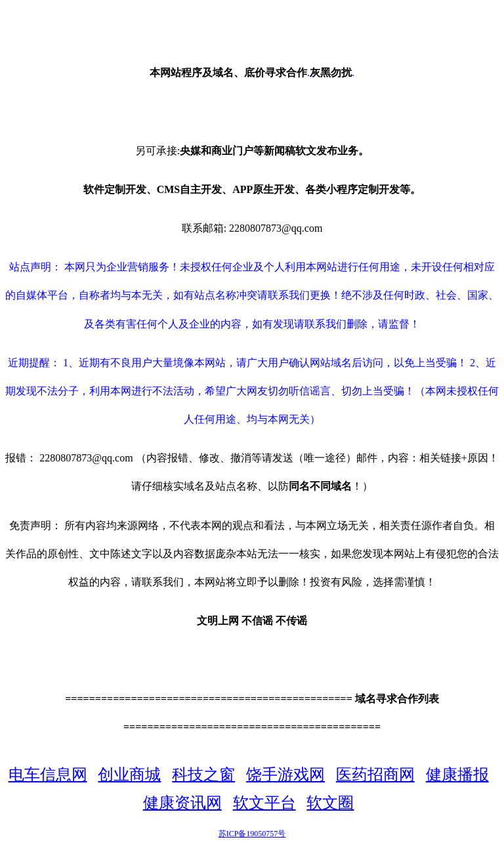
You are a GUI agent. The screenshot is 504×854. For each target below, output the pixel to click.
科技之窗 (203, 775)
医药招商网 (375, 775)
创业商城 (129, 775)
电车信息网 (48, 775)
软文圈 (330, 803)
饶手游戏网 (285, 775)
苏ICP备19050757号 (252, 834)
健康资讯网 (182, 803)
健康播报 (457, 775)
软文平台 (264, 803)
